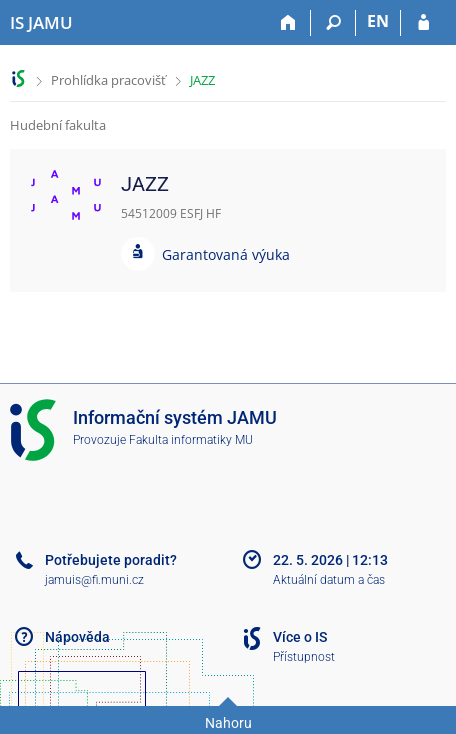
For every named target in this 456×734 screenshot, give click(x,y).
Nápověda (77, 637)
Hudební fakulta (58, 125)
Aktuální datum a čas (329, 580)
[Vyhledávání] (333, 23)
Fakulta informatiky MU (191, 440)
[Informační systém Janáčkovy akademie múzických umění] (41, 23)
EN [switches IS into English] (378, 21)
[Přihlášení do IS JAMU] (423, 23)
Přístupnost (304, 657)
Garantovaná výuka (226, 254)
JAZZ (202, 80)
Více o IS (300, 637)
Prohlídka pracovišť (108, 80)
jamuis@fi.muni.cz (94, 580)
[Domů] (288, 23)
